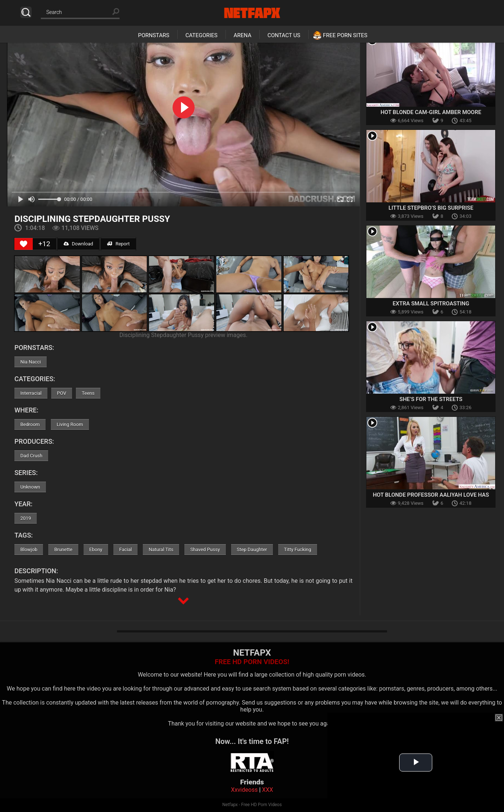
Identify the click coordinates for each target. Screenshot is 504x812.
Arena (242, 35)
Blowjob (29, 549)
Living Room (70, 424)
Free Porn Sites (345, 35)
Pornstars (154, 35)
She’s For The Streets (431, 399)
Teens (88, 393)
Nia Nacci (31, 362)
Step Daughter (252, 549)
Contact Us (284, 35)
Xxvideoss (244, 790)
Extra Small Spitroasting (431, 304)
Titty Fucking (298, 549)
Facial (125, 549)
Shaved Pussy (205, 549)
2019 (26, 518)
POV (62, 393)
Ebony (96, 549)
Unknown (30, 487)
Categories (201, 35)
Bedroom (30, 424)
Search (26, 12)
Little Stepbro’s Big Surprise (431, 208)
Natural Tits (161, 549)
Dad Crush (31, 456)
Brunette (63, 549)
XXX (267, 790)
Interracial (31, 393)
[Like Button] (24, 244)
